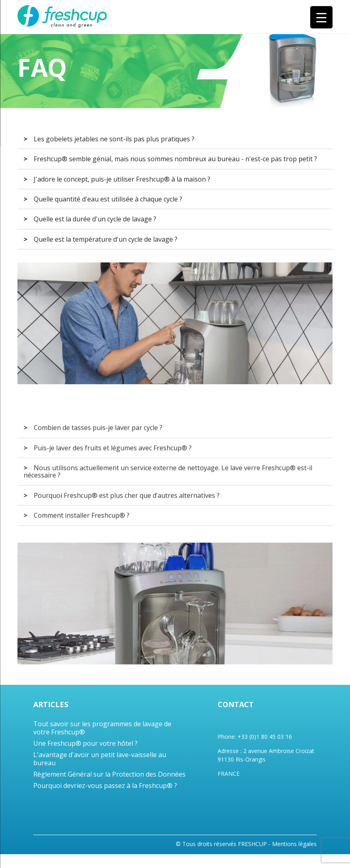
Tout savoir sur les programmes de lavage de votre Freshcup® (102, 728)
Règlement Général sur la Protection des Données (109, 774)
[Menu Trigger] (321, 17)
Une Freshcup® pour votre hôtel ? (85, 743)
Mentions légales (294, 844)
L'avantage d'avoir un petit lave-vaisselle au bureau (100, 759)
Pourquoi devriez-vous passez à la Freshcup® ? (105, 786)
